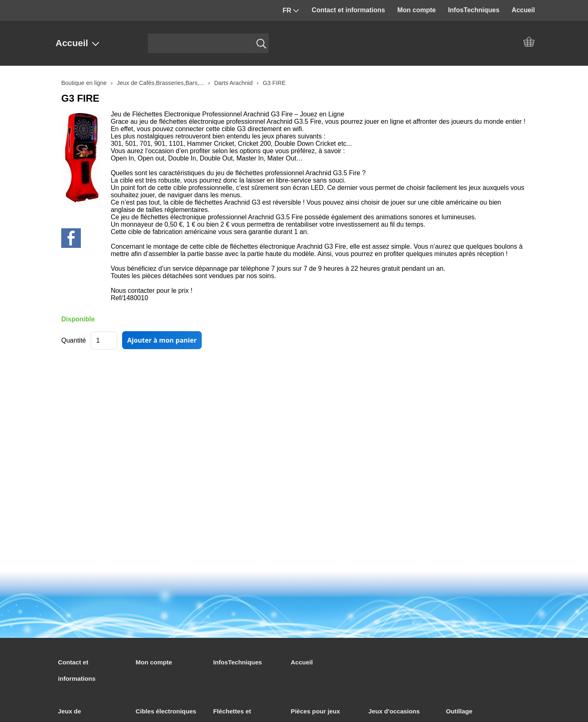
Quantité (73, 340)
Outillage (459, 711)
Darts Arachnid (233, 83)
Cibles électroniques (166, 711)
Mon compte (416, 10)
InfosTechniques (474, 10)
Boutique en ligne (84, 83)
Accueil (523, 10)
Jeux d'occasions (394, 711)
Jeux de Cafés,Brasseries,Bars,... (160, 83)
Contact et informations (348, 10)
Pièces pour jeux (315, 711)
